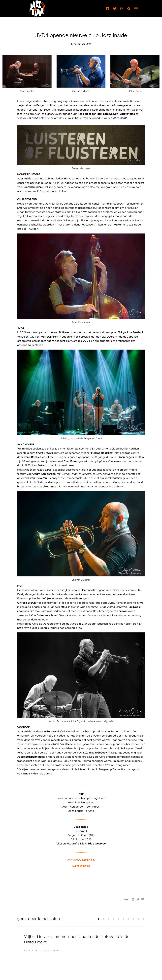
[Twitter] (115, 9)
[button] (98, 919)
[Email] (143, 899)
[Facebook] (108, 9)
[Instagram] (122, 9)
